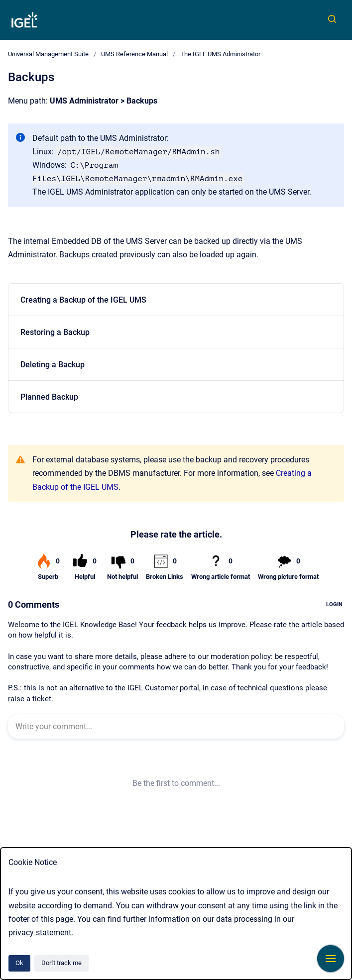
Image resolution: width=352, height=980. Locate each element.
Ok (19, 963)
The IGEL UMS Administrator (220, 54)
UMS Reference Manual (134, 54)
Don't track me (61, 963)
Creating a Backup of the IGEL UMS (83, 300)
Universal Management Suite (48, 54)
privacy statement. (41, 932)
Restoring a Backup (55, 332)
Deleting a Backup (53, 365)
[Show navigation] (331, 959)
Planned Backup (49, 397)
